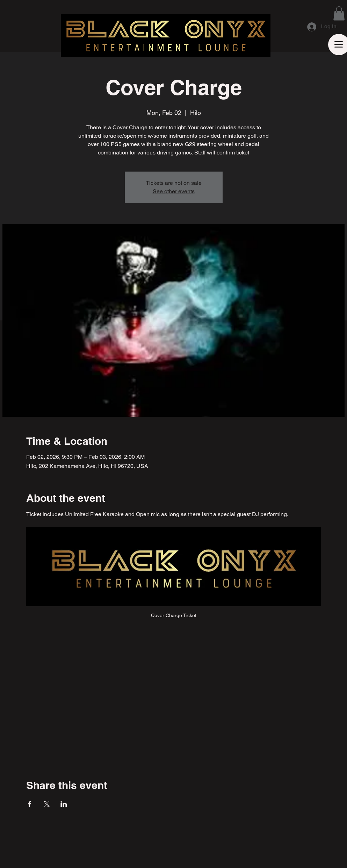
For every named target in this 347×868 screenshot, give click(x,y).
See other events (174, 191)
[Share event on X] (47, 804)
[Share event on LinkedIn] (64, 804)
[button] (339, 13)
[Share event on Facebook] (30, 804)
